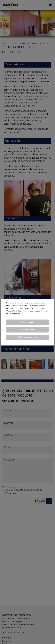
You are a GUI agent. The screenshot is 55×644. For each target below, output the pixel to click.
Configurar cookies (27, 337)
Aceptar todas (27, 322)
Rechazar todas (28, 330)
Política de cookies (13, 314)
